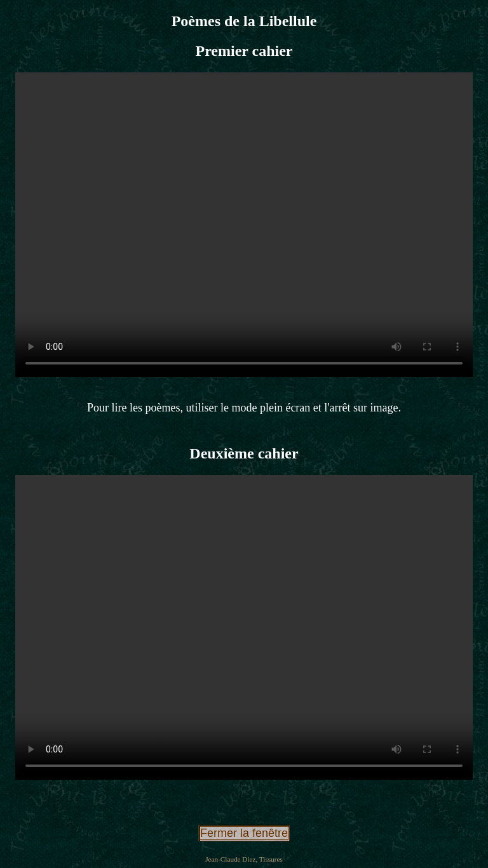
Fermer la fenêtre (244, 833)
